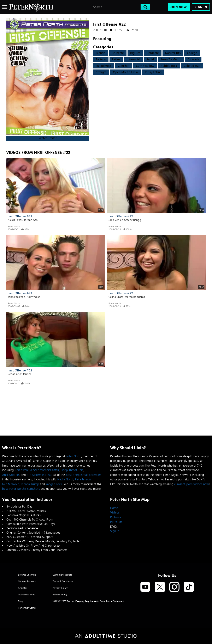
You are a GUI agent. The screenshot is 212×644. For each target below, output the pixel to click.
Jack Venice (116, 220)
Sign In (201, 7)
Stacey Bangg (133, 220)
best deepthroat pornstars (84, 475)
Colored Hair (192, 66)
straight (101, 72)
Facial (150, 59)
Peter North (14, 226)
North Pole (22, 470)
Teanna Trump (30, 484)
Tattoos (101, 59)
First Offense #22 (20, 216)
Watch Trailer (48, 138)
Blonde (101, 53)
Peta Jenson (83, 479)
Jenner (27, 374)
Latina (116, 59)
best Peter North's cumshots (21, 489)
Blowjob (193, 59)
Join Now (179, 7)
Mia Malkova (11, 484)
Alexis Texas (15, 220)
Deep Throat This (72, 470)
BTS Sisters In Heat (39, 475)
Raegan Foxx (54, 484)
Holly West (33, 297)
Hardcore (153, 53)
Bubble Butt (169, 66)
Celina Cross (116, 297)
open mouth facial (126, 72)
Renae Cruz (15, 374)
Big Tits (135, 53)
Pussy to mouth (171, 59)
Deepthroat (104, 66)
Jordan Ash (31, 220)
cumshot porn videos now (192, 484)
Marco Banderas (135, 297)
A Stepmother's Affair (45, 470)
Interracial (133, 59)
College (192, 53)
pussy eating (153, 72)
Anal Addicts (11, 475)
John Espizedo (16, 297)
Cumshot (124, 66)
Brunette (118, 53)
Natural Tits (173, 53)
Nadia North (65, 479)
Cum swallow (145, 66)
